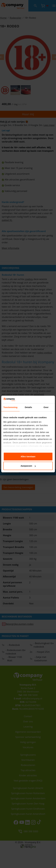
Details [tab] (28, 407)
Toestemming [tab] (10, 407)
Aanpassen (28, 466)
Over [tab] (46, 407)
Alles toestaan (28, 456)
